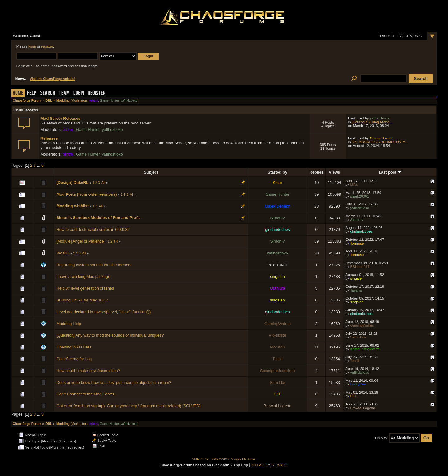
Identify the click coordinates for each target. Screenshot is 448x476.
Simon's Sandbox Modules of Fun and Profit (98, 218)
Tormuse (357, 243)
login (32, 46)
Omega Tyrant (381, 138)
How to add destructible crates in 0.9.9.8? (93, 229)
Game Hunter (109, 101)
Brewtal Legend (277, 406)
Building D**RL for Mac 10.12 (82, 300)
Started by (278, 172)
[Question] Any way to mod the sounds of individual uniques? (110, 335)
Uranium (278, 288)
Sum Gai (278, 383)
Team (64, 93)
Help (32, 93)
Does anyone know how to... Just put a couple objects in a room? (114, 383)
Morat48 (277, 347)
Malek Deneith (278, 206)
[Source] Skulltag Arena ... (373, 122)
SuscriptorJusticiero (278, 371)
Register (97, 93)
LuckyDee (358, 384)
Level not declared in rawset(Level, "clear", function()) (103, 312)
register (47, 46)
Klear (278, 182)
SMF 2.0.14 (201, 459)
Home (18, 93)
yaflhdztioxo (129, 101)
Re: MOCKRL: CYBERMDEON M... (380, 142)
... (39, 165)
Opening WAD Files (74, 347)
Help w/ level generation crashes (85, 288)
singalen (278, 276)
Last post (390, 172)
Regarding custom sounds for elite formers (94, 265)
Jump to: (381, 438)
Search (48, 93)
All (103, 183)
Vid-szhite (278, 335)
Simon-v (277, 218)
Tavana (356, 290)
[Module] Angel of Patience (80, 241)
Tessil (278, 359)
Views (334, 172)
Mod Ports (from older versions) (86, 194)
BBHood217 (360, 267)
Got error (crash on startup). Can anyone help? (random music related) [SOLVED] (128, 406)
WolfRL (63, 253)
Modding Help (69, 324)
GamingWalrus (278, 324)
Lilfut (354, 184)
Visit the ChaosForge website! (53, 79)
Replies (316, 172)
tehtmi (94, 101)
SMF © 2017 (221, 459)
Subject (151, 172)
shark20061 (360, 196)
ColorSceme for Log (74, 359)
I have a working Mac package (83, 276)
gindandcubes (278, 229)
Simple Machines (244, 459)
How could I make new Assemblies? (88, 371)
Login (79, 93)
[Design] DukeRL (72, 182)
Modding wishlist (72, 206)
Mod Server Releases (61, 118)
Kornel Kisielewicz (365, 349)
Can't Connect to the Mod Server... (87, 394)
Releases (49, 138)
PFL (277, 394)
